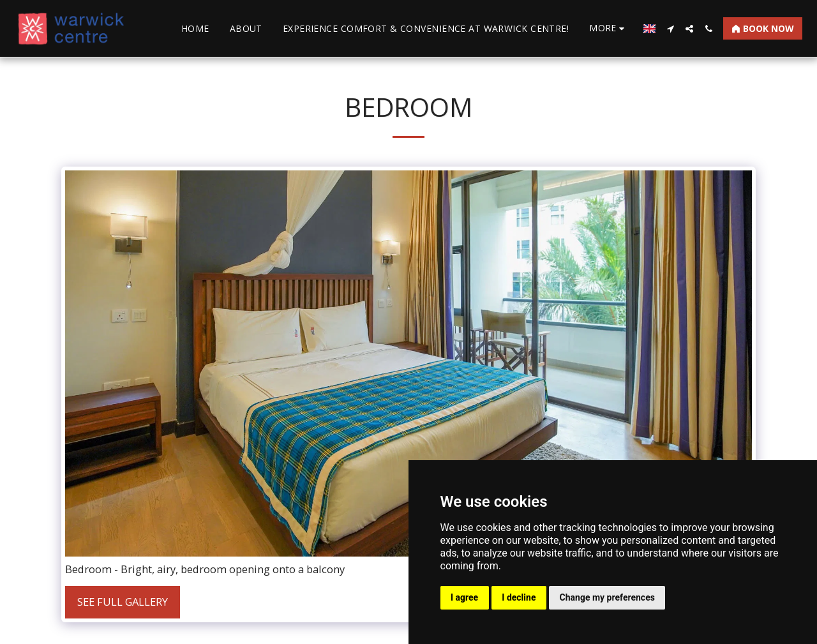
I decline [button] (519, 597)
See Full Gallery (123, 602)
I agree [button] (464, 597)
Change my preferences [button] (607, 597)
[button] (670, 29)
